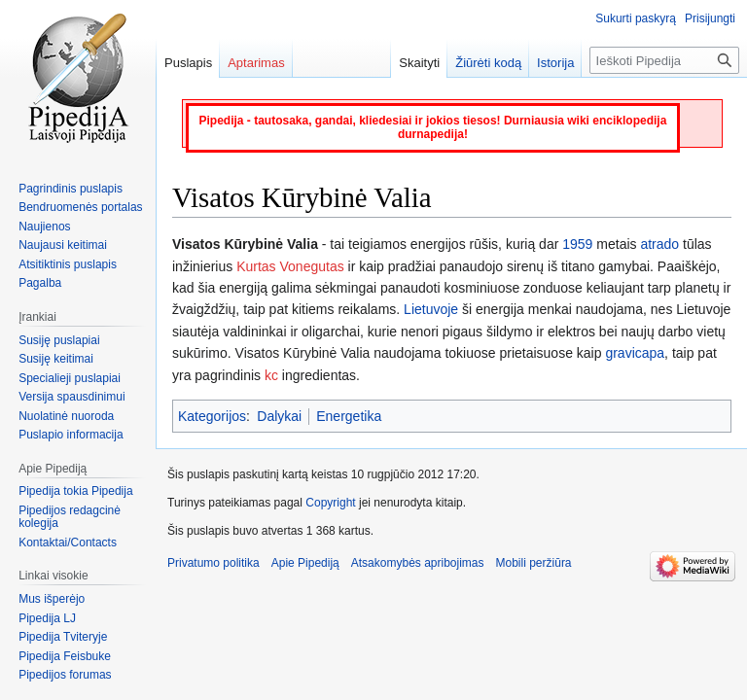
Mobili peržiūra (534, 563)
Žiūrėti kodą (488, 63)
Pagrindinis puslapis (71, 189)
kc (271, 375)
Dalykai (279, 416)
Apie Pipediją (305, 563)
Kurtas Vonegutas (290, 266)
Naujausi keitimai (63, 245)
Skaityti (419, 63)
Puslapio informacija (71, 435)
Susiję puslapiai (59, 340)
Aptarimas (256, 63)
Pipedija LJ (47, 618)
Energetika (349, 416)
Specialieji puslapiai (70, 378)
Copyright (330, 503)
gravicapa (635, 353)
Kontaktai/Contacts (68, 542)
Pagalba (40, 283)
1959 (577, 244)
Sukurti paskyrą (636, 18)
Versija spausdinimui (71, 397)
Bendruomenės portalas (80, 207)
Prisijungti (710, 18)
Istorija (555, 63)
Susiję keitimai (56, 359)
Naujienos (44, 227)
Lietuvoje (431, 309)
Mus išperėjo (52, 599)
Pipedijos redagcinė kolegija (70, 517)
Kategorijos (212, 416)
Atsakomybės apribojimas (418, 563)
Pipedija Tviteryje (63, 637)
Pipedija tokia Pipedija (75, 491)
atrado (659, 244)
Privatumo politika (213, 563)
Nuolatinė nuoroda (66, 416)
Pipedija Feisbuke (65, 656)
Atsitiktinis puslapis (68, 264)
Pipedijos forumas (65, 675)
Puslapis (188, 63)
